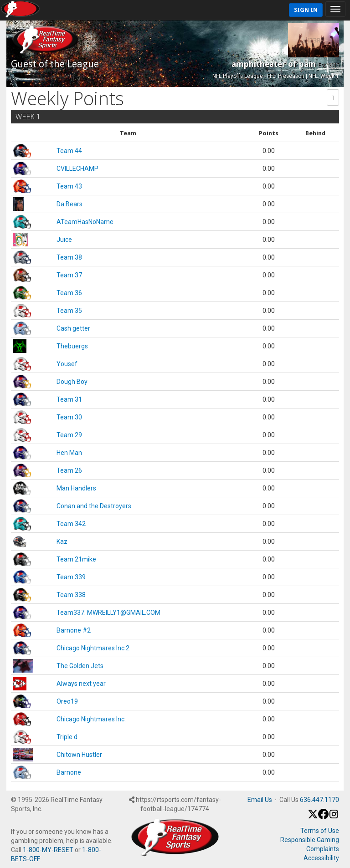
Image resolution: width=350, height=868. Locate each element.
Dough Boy (72, 382)
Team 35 (69, 311)
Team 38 (69, 257)
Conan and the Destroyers (94, 506)
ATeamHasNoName (85, 222)
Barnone (69, 772)
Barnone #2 (74, 630)
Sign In (306, 10)
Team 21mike (76, 559)
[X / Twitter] (313, 817)
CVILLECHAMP (77, 168)
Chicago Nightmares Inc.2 (93, 648)
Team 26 (69, 470)
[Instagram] (334, 817)
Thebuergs (72, 346)
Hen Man (69, 453)
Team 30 (69, 417)
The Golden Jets (80, 666)
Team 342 (71, 524)
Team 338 (71, 595)
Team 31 (69, 399)
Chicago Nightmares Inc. (91, 719)
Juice (64, 240)
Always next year (81, 684)
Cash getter (73, 328)
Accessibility (321, 858)
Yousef (67, 364)
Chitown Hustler (79, 755)
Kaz (62, 541)
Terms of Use (320, 831)
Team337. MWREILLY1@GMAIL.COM (108, 613)
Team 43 (69, 186)
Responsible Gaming (310, 840)
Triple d (67, 737)
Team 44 (69, 151)
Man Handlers (76, 488)
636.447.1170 (319, 800)
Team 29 (69, 435)
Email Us (260, 800)
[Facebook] (323, 817)
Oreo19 (67, 701)
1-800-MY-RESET (48, 850)
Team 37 (69, 275)
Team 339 (71, 577)
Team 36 (69, 293)
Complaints (323, 849)
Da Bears (69, 204)
